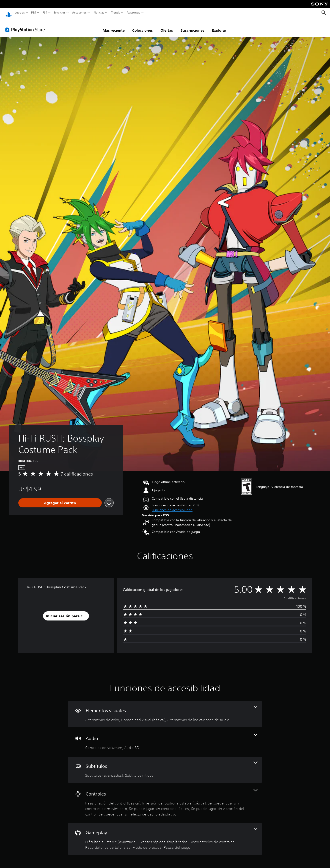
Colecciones (143, 26)
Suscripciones (192, 26)
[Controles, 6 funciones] (165, 799)
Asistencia (134, 13)
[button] (172, 506)
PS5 (34, 13)
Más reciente (114, 26)
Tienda (115, 13)
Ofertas (167, 26)
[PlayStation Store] (26, 25)
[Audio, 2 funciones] (165, 738)
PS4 (45, 13)
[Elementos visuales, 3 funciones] (165, 710)
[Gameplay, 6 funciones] (165, 835)
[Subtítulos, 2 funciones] (165, 765)
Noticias (99, 13)
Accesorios (79, 13)
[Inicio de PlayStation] (8, 13)
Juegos (20, 13)
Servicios (59, 13)
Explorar (219, 26)
